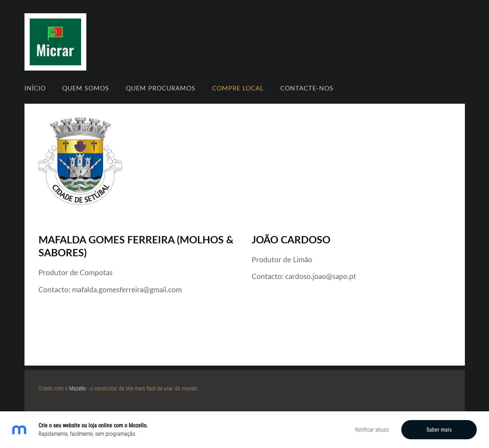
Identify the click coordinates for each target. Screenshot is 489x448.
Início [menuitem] (35, 88)
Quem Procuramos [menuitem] (161, 88)
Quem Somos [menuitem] (86, 88)
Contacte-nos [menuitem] (307, 88)
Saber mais (439, 430)
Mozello (78, 388)
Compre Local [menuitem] (238, 88)
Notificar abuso (372, 430)
